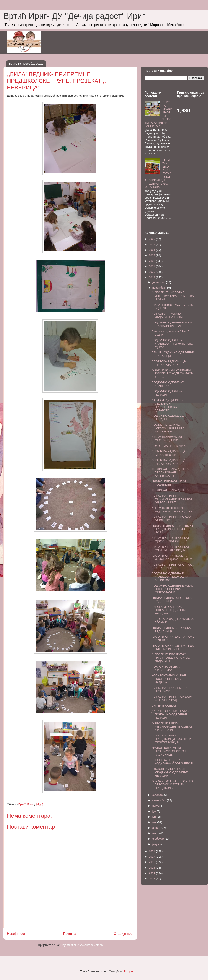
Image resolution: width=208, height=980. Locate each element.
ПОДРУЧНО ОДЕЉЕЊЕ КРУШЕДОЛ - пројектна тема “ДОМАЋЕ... (172, 343)
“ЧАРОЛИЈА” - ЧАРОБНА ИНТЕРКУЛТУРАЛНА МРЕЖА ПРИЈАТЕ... (173, 296)
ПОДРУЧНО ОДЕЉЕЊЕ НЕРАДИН (167, 393)
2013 (152, 878)
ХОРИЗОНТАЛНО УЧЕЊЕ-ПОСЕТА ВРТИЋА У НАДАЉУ (169, 679)
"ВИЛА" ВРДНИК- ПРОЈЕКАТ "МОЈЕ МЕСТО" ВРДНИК (170, 549)
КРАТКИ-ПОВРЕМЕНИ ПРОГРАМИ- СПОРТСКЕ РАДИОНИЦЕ (169, 751)
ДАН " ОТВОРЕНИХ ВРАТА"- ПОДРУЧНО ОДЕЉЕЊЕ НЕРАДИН (170, 714)
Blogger (129, 971)
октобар (158, 795)
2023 (152, 255)
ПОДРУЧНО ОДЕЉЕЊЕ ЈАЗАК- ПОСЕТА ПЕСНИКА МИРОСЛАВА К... (173, 589)
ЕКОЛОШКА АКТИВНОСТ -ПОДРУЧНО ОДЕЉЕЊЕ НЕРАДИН (170, 772)
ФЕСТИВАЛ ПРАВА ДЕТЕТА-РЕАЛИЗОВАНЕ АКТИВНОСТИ (170, 472)
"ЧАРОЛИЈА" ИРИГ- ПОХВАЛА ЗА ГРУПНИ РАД (172, 698)
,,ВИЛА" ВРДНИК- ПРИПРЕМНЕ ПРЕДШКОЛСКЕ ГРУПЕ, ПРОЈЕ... (172, 529)
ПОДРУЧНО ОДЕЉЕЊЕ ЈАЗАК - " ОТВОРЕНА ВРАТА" (172, 324)
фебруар (158, 839)
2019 (152, 277)
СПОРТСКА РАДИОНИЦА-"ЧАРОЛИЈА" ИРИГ (169, 363)
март (156, 833)
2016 (152, 862)
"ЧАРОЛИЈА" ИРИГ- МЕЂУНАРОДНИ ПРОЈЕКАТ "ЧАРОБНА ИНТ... (172, 499)
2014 (152, 873)
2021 (152, 266)
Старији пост (124, 934)
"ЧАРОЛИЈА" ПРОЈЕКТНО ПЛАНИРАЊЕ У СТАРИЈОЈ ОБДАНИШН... (171, 658)
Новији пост (16, 934)
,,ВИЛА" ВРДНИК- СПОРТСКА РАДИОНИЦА (171, 630)
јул (154, 811)
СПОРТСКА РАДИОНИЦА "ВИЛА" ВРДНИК (168, 453)
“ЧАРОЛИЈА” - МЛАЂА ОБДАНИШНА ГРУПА (167, 315)
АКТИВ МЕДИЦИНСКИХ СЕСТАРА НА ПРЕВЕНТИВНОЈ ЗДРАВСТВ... (167, 405)
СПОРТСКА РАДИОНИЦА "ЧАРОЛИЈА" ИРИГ (168, 462)
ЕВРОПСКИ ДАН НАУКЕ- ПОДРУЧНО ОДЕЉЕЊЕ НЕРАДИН (169, 610)
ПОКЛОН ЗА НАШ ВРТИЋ (169, 446)
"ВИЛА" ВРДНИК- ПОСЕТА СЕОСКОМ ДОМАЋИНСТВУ (172, 557)
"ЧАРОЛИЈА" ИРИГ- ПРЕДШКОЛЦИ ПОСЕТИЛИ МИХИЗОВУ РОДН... (171, 739)
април (157, 828)
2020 (152, 272)
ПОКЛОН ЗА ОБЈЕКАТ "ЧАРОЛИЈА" (166, 668)
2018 (152, 851)
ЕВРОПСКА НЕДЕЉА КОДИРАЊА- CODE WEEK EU (173, 762)
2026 (152, 239)
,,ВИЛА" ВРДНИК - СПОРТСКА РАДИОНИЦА (171, 600)
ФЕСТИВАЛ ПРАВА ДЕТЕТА (170, 490)
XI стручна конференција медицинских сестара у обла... (173, 510)
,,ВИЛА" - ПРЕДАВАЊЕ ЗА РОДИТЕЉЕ (169, 483)
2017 (152, 857)
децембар (159, 282)
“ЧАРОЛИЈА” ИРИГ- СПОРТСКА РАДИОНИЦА (172, 566)
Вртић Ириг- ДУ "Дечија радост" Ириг (74, 16)
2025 (152, 245)
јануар (157, 844)
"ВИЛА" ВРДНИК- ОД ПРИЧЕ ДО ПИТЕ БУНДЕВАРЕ (173, 647)
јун (154, 817)
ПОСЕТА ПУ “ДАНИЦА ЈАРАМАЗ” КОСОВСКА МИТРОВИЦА (168, 428)
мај (155, 822)
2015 (152, 868)
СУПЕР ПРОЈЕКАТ (164, 706)
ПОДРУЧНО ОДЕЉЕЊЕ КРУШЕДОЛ (167, 384)
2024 (152, 250)
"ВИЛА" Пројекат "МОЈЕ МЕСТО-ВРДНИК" (167, 439)
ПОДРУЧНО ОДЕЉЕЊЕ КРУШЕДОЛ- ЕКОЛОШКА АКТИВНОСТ (170, 577)
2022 (152, 261)
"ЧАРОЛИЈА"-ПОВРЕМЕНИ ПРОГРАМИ (169, 690)
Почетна (70, 934)
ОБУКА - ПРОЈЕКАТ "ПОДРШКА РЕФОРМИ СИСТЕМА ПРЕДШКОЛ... (172, 785)
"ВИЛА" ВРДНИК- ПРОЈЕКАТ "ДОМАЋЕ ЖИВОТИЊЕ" (170, 540)
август (157, 806)
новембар (159, 288)
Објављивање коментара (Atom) (82, 945)
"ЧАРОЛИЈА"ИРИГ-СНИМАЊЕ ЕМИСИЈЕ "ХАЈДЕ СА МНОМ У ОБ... (172, 374)
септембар (160, 800)
